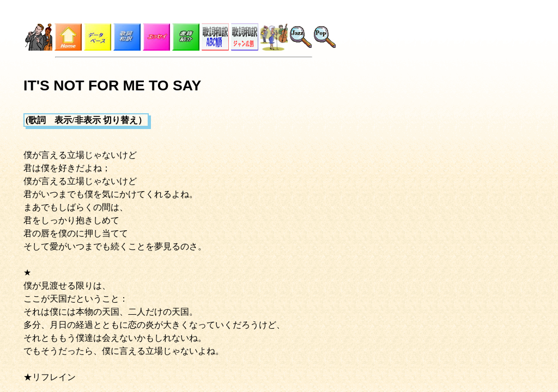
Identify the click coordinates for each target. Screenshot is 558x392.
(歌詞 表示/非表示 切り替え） (86, 120)
